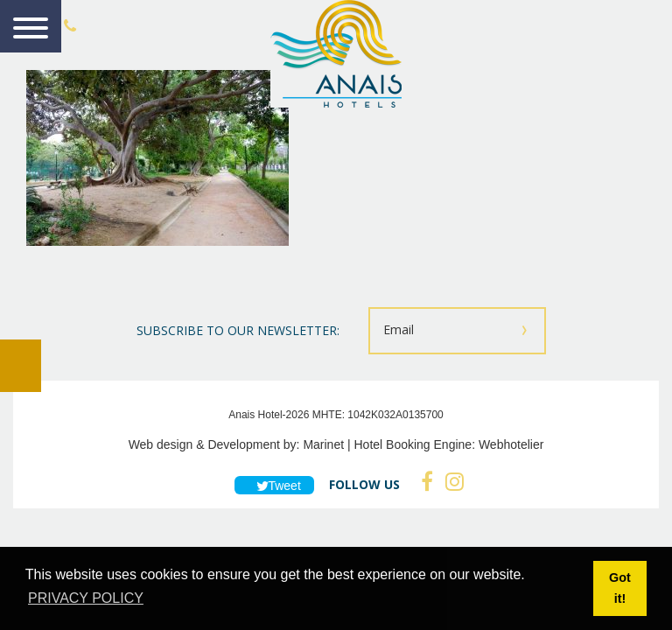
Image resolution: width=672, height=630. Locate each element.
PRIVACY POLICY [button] (86, 598)
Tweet (274, 486)
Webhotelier (511, 444)
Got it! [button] (620, 588)
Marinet (323, 444)
